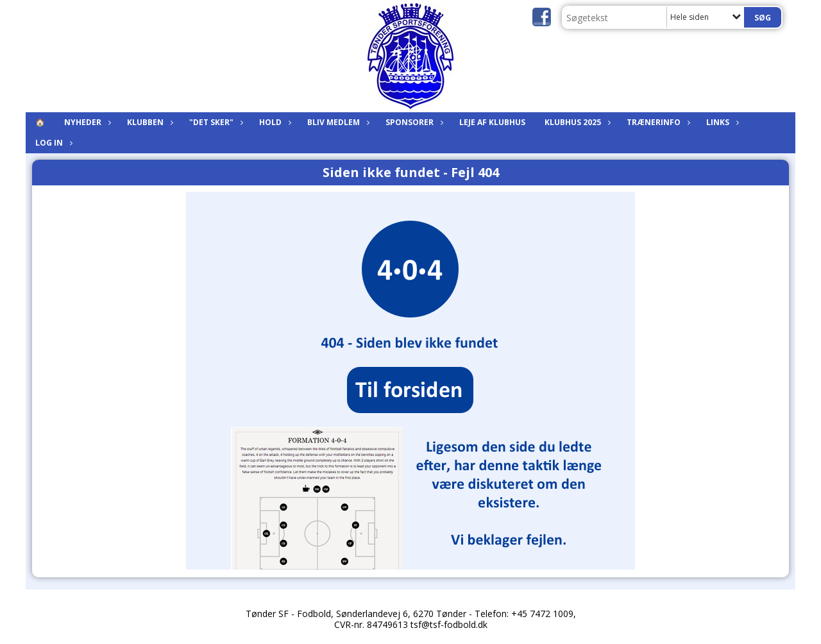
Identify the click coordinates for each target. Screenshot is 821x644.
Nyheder (86, 122)
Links (721, 122)
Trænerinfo (657, 122)
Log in (52, 143)
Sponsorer (413, 122)
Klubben (148, 122)
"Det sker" (215, 122)
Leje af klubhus (492, 122)
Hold (274, 122)
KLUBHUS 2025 (576, 122)
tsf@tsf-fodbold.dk (449, 624)
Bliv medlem (337, 122)
